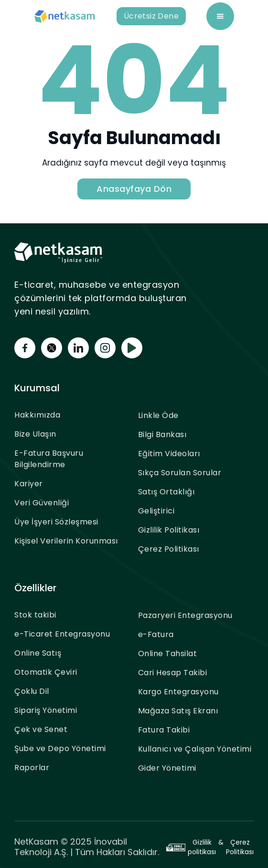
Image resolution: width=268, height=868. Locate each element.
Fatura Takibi (164, 730)
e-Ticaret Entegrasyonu (62, 634)
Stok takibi (35, 615)
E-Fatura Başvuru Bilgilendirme (49, 459)
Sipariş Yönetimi (46, 710)
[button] (220, 16)
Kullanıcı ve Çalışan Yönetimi (195, 749)
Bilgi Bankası (162, 434)
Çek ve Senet (41, 729)
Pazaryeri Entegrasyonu (185, 615)
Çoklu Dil (32, 691)
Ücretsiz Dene (151, 16)
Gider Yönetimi (167, 768)
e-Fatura (156, 634)
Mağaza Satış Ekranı (178, 711)
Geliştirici (156, 511)
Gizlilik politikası (202, 847)
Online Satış (38, 653)
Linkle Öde (158, 415)
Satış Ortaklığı (166, 492)
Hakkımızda (37, 415)
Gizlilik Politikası (169, 530)
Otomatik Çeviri (46, 672)
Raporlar (32, 768)
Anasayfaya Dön (134, 189)
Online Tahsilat (168, 654)
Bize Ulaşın (35, 434)
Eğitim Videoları (169, 454)
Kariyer (29, 484)
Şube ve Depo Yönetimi (60, 748)
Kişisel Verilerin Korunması (66, 541)
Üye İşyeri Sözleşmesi (56, 522)
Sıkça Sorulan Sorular (180, 473)
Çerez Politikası (169, 549)
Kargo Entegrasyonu (178, 692)
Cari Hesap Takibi (173, 673)
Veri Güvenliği (42, 503)
